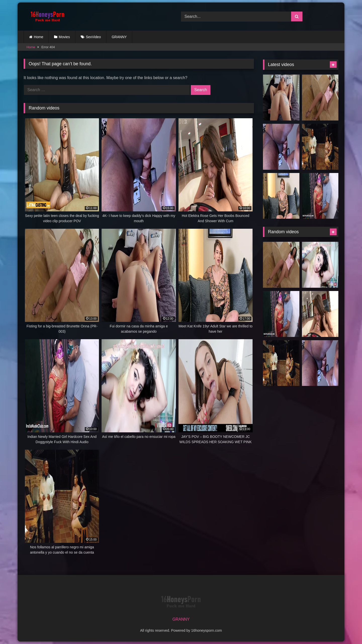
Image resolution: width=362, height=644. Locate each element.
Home (39, 37)
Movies (64, 37)
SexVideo (94, 37)
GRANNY (119, 37)
